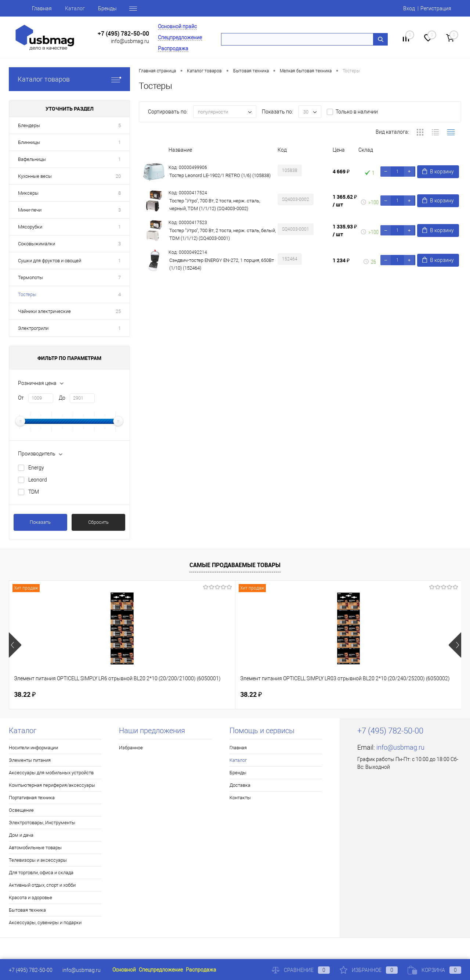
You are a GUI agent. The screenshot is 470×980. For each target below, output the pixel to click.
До (62, 398)
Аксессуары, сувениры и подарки (45, 923)
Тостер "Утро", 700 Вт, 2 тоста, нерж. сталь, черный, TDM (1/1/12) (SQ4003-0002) (215, 205)
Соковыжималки (37, 244)
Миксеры (28, 193)
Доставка (240, 785)
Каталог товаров (69, 79)
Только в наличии (357, 112)
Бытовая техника (27, 910)
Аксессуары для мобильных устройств (51, 773)
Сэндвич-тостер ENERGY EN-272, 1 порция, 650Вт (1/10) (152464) (222, 264)
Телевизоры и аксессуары (38, 860)
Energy (36, 468)
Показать (40, 522)
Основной (124, 970)
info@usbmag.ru (130, 41)
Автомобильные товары (35, 848)
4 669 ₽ (341, 171)
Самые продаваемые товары (235, 565)
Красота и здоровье (30, 898)
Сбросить (98, 522)
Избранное (131, 748)
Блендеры (29, 125)
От (21, 398)
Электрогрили (33, 328)
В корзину (438, 171)
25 (118, 311)
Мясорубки (30, 227)
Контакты (240, 798)
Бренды (107, 8)
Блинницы (29, 142)
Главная (42, 8)
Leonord (38, 480)
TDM (34, 492)
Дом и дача (21, 835)
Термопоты (30, 278)
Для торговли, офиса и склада (41, 873)
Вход (409, 8)
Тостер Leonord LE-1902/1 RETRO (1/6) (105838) (220, 175)
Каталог (75, 8)
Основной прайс (177, 26)
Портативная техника (32, 798)
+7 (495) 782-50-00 (123, 34)
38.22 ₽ (25, 694)
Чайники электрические (44, 311)
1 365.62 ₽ (345, 201)
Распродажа (173, 48)
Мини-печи (30, 210)
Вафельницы (32, 159)
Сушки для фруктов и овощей (50, 261)
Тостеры (27, 294)
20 (118, 176)
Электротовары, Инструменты (42, 823)
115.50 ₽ (372, 695)
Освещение (21, 810)
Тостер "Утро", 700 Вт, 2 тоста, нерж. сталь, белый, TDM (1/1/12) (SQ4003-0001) (223, 234)
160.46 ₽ (259, 695)
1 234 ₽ (341, 260)
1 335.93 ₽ (345, 230)
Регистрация (436, 8)
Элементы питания (30, 760)
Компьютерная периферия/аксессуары (52, 785)
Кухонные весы (35, 176)
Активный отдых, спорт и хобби (42, 885)
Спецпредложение (180, 37)
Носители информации (33, 748)
